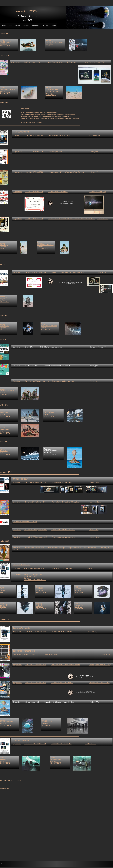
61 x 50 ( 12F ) (56, 763)
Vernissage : (17, 574)
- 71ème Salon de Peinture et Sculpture (65, 502)
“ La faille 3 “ (79, 589)
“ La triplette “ (79, 605)
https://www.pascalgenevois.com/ (32, 122)
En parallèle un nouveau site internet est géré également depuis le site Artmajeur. (46, 116)
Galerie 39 (28, 578)
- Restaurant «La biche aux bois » (63, 530)
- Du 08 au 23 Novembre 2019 (35, 665)
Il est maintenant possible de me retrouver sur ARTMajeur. (39, 112)
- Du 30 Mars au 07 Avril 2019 (35, 273)
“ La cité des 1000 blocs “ (55, 42)
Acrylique (78, 607)
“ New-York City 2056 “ (45, 245)
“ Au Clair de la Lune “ (49, 326)
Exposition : (17, 548)
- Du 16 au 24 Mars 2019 (34, 219)
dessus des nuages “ (53, 91)
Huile (46, 414)
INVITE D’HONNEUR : (21, 479)
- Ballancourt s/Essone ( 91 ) (99, 683)
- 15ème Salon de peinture (58, 192)
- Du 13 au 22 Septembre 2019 (35, 483)
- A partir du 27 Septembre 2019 (36, 537)
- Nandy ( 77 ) (94, 172)
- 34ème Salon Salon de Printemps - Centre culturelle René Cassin (72, 219)
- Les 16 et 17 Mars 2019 (34, 172)
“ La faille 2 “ (41, 589)
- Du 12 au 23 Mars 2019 (34, 152)
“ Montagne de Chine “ (8, 89)
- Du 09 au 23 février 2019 (32, 62)
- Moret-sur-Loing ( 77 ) (97, 502)
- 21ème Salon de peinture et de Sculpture (61, 62)
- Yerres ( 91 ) (94, 537)
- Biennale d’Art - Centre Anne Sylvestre (65, 665)
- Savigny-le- (105, 548)
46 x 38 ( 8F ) (49, 416)
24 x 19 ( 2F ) (5, 93)
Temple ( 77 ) (18, 549)
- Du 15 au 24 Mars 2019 (34, 192)
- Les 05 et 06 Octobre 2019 (34, 548)
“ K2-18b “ (40, 605)
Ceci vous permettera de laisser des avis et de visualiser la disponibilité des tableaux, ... (48, 114)
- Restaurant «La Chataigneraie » (63, 537)
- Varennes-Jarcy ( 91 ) (98, 192)
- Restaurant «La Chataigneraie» (63, 381)
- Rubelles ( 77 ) (95, 135)
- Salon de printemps (55, 152)
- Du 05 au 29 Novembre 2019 (24, 655)
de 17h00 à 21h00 (30, 576)
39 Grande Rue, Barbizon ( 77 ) (35, 580)
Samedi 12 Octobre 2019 (33, 574)
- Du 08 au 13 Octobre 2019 (34, 568)
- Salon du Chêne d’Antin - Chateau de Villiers (67, 273)
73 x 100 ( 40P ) (47, 725)
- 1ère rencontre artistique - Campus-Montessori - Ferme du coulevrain (72, 548)
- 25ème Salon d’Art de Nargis (62, 483)
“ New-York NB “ (47, 722)
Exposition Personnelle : (22, 740)
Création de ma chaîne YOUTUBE (25, 522)
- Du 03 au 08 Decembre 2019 (35, 744)
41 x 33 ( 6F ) (79, 609)
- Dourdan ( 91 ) (103, 219)
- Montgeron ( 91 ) (96, 152)
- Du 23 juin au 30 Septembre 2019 (37, 381)
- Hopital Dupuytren (51, 655)
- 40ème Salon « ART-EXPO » (62, 683)
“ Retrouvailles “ (56, 759)
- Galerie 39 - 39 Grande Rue (61, 744)
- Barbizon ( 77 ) (91, 744)
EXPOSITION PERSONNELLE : (25, 651)
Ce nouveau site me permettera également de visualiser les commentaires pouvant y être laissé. (53, 118)
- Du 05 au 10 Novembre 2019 (35, 632)
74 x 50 (48, 46)
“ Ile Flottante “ (5, 42)
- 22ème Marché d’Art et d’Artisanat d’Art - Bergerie (66, 172)
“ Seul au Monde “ (51, 413)
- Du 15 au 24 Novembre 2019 (35, 683)
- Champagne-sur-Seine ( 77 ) (100, 665)
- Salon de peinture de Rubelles (59, 135)
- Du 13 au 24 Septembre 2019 (35, 502)
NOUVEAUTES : (26, 108)
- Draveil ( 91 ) (102, 273)
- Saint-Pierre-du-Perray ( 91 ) (94, 62)
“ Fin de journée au (53, 89)
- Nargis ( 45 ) (94, 483)
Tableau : (78, 603)
